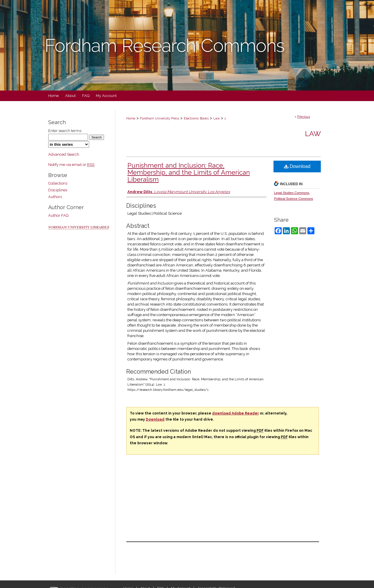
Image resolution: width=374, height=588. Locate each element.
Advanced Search (64, 154)
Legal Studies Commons (292, 193)
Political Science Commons (294, 199)
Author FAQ (58, 215)
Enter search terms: (65, 131)
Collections (58, 183)
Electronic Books (196, 118)
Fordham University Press (160, 118)
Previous (304, 117)
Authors (55, 197)
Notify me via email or (71, 165)
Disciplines (58, 190)
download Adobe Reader (236, 413)
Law (217, 118)
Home (131, 118)
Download (297, 166)
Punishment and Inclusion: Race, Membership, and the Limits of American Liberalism (189, 172)
